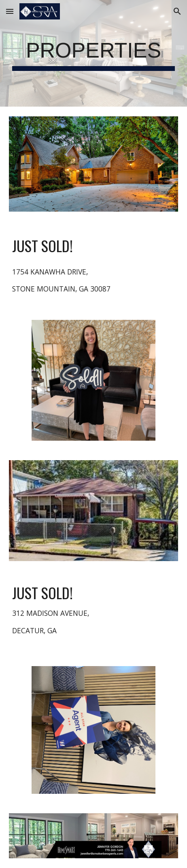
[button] (10, 11)
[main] (93, 53)
